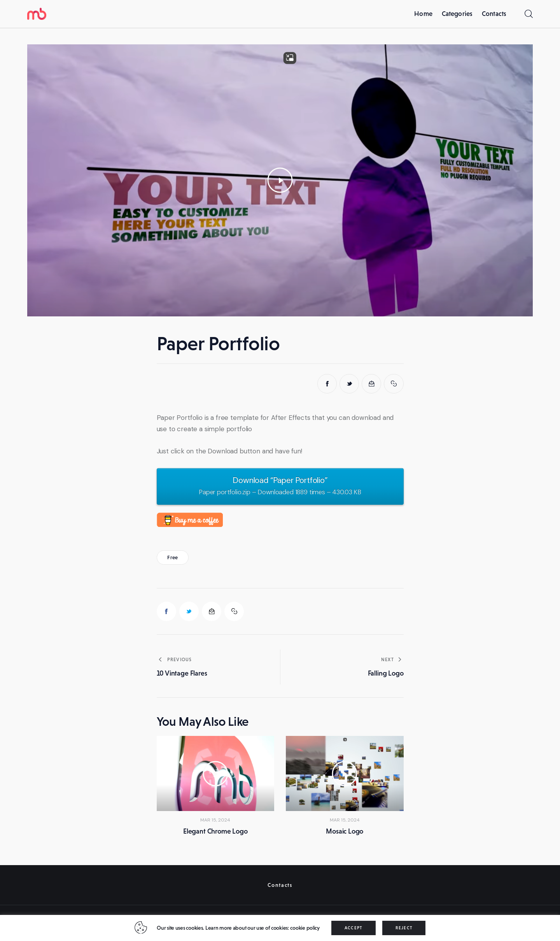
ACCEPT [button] (353, 928)
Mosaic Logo (345, 831)
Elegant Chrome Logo (215, 831)
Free (172, 557)
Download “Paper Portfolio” (280, 487)
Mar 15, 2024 (215, 820)
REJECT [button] (404, 928)
